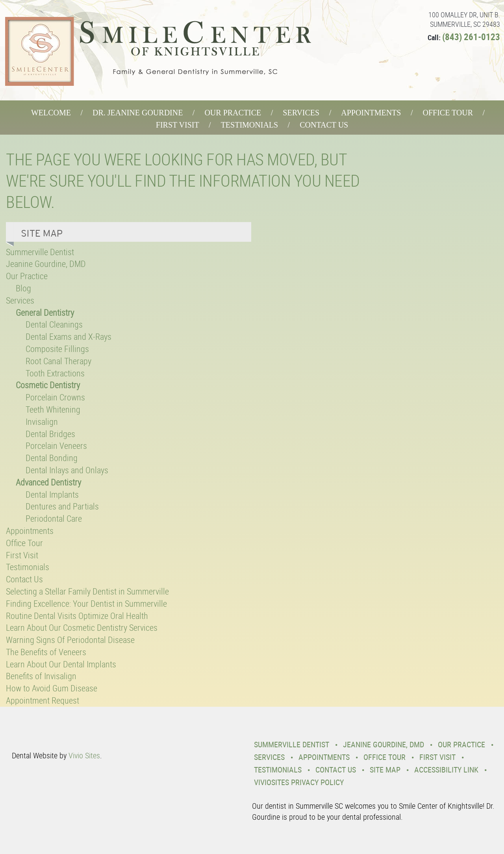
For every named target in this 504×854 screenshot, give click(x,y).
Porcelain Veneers (56, 446)
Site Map (385, 770)
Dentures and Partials (62, 506)
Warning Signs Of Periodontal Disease (70, 640)
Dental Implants (52, 494)
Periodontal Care (54, 518)
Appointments (371, 113)
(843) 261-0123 (471, 37)
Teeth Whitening (53, 409)
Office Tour (448, 113)
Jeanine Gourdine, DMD (46, 264)
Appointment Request (43, 700)
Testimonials (250, 125)
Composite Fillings (57, 349)
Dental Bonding (52, 458)
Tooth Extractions (55, 373)
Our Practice (233, 113)
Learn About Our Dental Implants (61, 664)
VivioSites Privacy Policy (299, 782)
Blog (23, 288)
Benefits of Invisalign (41, 676)
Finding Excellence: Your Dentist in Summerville (86, 603)
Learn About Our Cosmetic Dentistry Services (82, 627)
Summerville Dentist (40, 252)
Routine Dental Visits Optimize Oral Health (77, 616)
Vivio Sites (84, 755)
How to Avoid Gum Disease (52, 688)
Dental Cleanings (54, 324)
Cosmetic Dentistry (48, 385)
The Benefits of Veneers (46, 652)
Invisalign (42, 421)
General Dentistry (45, 312)
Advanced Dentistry (48, 482)
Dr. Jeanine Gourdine (138, 113)
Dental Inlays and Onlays (67, 470)
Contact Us (324, 125)
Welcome (51, 113)
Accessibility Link (446, 770)
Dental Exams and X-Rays (69, 336)
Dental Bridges (50, 434)
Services (301, 113)
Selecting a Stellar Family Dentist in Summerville (87, 591)
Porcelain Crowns (55, 397)
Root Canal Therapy (58, 361)
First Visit (178, 125)
